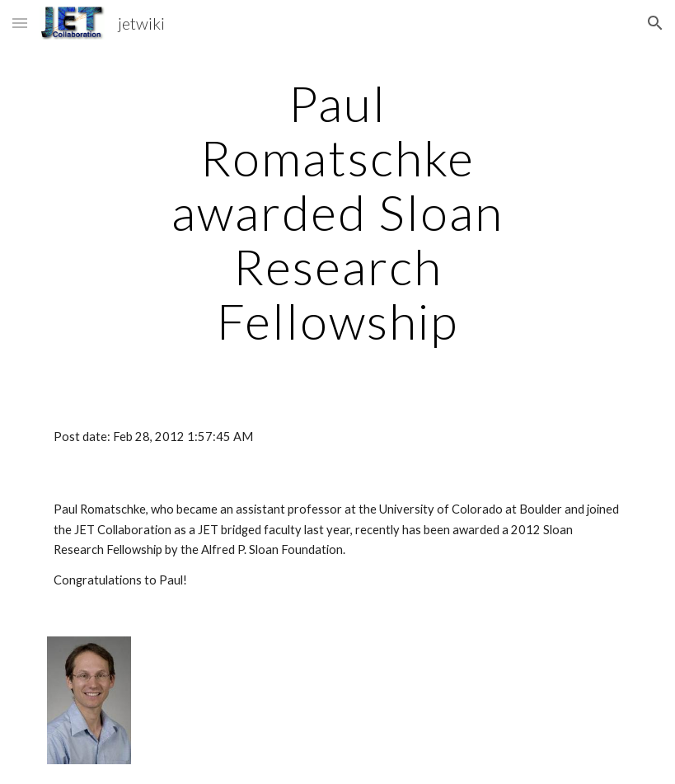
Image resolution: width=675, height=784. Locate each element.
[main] (338, 212)
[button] (20, 23)
